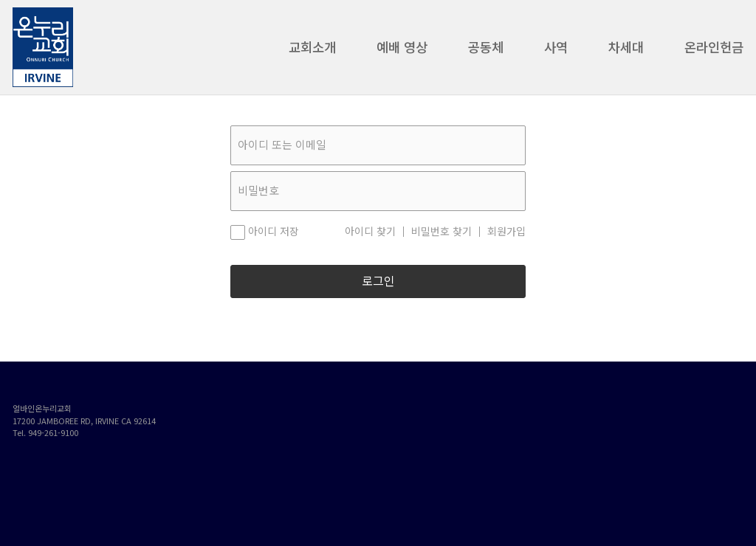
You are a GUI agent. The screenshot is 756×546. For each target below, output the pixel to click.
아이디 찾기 (370, 232)
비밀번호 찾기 (441, 232)
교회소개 (312, 51)
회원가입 (506, 232)
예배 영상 (402, 51)
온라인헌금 (714, 51)
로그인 (378, 281)
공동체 (486, 51)
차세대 (626, 51)
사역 (556, 51)
